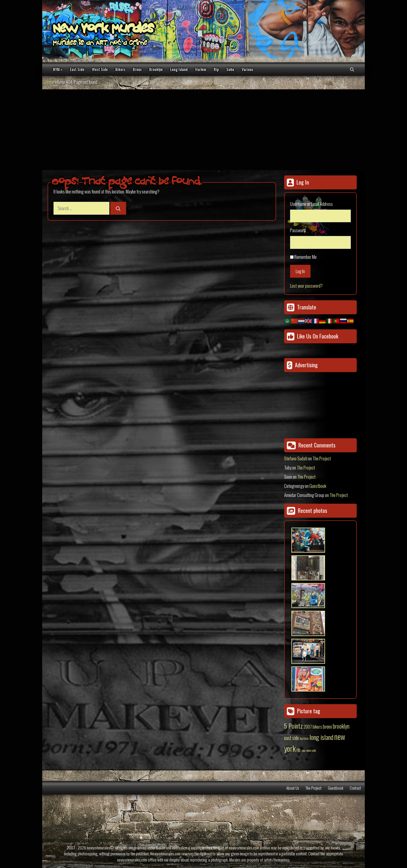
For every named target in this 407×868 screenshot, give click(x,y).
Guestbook (318, 486)
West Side (100, 69)
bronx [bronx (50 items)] (327, 726)
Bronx (137, 69)
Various (247, 69)
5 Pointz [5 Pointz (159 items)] (293, 726)
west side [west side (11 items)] (311, 750)
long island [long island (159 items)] (321, 737)
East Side (77, 69)
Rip (216, 69)
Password (298, 230)
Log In (300, 271)
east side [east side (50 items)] (292, 738)
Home (49, 82)
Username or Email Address (311, 204)
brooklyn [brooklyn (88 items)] (341, 726)
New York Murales (103, 30)
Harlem (201, 69)
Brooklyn (156, 69)
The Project (322, 458)
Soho (230, 69)
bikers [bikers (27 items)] (317, 727)
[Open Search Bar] (352, 69)
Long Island (179, 69)
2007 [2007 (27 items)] (308, 727)
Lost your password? (306, 286)
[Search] (118, 208)
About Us (293, 788)
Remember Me (306, 257)
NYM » (58, 69)
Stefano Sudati (296, 458)
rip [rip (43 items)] (299, 749)
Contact (355, 788)
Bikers (120, 69)
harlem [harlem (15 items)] (304, 738)
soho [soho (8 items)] (303, 750)
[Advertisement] (204, 130)
